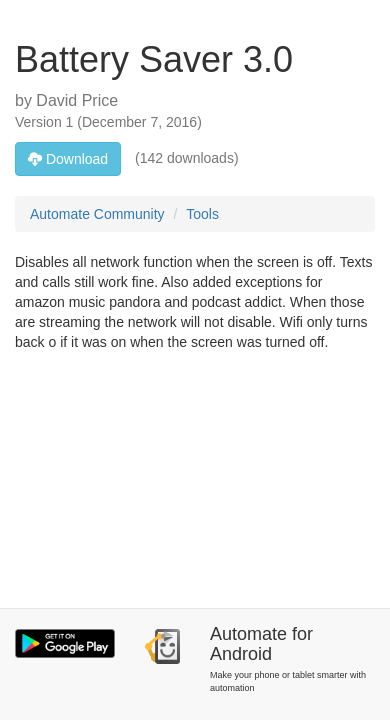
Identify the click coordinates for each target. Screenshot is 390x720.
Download (68, 159)
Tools (202, 214)
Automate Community (97, 214)
